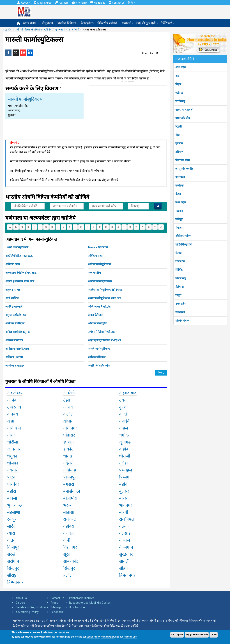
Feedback (57, 612)
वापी (67, 540)
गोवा (178, 135)
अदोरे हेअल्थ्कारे (14, 307)
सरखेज (13, 554)
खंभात (68, 421)
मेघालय (179, 228)
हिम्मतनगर (15, 582)
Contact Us (117, 3)
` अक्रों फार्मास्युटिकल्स (17, 247)
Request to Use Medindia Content (90, 603)
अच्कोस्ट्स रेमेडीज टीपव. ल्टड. (21, 273)
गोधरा (12, 435)
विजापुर (13, 547)
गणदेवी (125, 421)
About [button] (24, 3)
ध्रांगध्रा (68, 456)
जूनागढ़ (125, 442)
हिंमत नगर (127, 575)
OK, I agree (177, 634)
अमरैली (69, 393)
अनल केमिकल (96, 315)
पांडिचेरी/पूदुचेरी (184, 245)
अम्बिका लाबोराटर (15, 366)
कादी (123, 414)
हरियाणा (180, 152)
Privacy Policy (107, 637)
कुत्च (123, 407)
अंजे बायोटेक (95, 273)
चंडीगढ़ (179, 93)
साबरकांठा (71, 561)
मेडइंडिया (7, 30)
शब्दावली (127, 23)
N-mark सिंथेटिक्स (98, 247)
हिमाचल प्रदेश (183, 160)
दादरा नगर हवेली (184, 110)
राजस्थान (180, 261)
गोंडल (124, 428)
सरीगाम (13, 561)
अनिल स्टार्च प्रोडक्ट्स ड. (18, 332)
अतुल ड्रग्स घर (13, 290)
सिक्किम (180, 270)
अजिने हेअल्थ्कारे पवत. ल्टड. (20, 281)
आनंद (12, 400)
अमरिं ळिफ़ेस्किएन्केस (99, 366)
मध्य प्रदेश (181, 202)
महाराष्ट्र (179, 211)
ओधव (68, 407)
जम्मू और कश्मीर (184, 169)
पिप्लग (124, 477)
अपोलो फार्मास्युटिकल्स (17, 349)
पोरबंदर (13, 484)
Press (54, 603)
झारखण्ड (180, 177)
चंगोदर (124, 435)
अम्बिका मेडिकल (97, 357)
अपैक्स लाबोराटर (14, 340)
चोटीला (13, 442)
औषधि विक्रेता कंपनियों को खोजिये (34, 30)
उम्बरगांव (14, 407)
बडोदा (124, 484)
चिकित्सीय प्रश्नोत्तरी (108, 23)
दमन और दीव (183, 118)
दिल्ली (179, 127)
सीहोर (124, 568)
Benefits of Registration (31, 607)
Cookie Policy (93, 637)
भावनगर (126, 505)
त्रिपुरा (178, 295)
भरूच (68, 505)
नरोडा (123, 463)
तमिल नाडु (181, 278)
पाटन (11, 477)
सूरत (67, 554)
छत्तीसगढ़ (180, 101)
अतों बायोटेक (12, 298)
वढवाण (125, 526)
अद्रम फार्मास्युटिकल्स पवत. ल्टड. (105, 298)
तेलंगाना (180, 287)
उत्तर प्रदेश (181, 304)
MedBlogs (98, 3)
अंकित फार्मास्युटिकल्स (100, 264)
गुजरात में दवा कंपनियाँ (67, 30)
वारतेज (125, 540)
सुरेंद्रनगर (126, 554)
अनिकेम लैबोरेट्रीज (15, 323)
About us (21, 598)
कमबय (13, 414)
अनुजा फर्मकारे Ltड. (16, 315)
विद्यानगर (70, 547)
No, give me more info (197, 634)
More (161, 373)
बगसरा (69, 484)
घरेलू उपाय (48, 23)
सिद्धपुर (13, 568)
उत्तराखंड (180, 312)
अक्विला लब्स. (96, 256)
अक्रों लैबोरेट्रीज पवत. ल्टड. (19, 256)
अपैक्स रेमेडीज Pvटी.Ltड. (102, 332)
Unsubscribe (77, 607)
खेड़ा (11, 421)
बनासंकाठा (72, 491)
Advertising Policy (27, 612)
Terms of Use (130, 637)
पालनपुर (70, 477)
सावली (124, 561)
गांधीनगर (70, 428)
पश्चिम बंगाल (182, 321)
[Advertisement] (128, 108)
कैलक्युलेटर (88, 23)
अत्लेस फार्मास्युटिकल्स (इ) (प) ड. (105, 290)
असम (178, 76)
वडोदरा (69, 526)
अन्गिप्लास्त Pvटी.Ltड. (100, 307)
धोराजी (125, 456)
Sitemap (56, 607)
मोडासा (69, 512)
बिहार (178, 84)
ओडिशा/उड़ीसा (183, 236)
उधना (123, 400)
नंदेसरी (68, 463)
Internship (79, 3)
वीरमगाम (126, 547)
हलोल (68, 575)
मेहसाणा (14, 512)
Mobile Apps (43, 3)
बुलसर (124, 491)
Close (214, 634)
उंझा (67, 400)
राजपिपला (127, 519)
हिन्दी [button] (132, 3)
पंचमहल (126, 470)
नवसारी (13, 470)
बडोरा (12, 491)
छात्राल (68, 442)
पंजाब (178, 253)
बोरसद (124, 498)
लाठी (11, 526)
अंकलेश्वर (15, 393)
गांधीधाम (14, 428)
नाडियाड (70, 470)
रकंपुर (12, 519)
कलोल (68, 414)
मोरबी (124, 512)
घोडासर (69, 435)
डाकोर (68, 449)
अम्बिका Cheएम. (14, 357)
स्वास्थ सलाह (31, 23)
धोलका (13, 463)
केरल (178, 194)
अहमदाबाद (128, 393)
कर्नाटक (179, 186)
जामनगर (14, 449)
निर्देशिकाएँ (168, 23)
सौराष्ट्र (12, 575)
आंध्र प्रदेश (181, 67)
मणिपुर (179, 219)
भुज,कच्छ (15, 505)
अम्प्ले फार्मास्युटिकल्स (99, 349)
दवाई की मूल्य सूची (147, 23)
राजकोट (70, 519)
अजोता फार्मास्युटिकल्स (100, 281)
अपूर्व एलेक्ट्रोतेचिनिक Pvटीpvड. (105, 340)
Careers (62, 3)
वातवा (12, 540)
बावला (12, 498)
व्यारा (11, 533)
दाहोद (124, 449)
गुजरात (179, 143)
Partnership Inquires (82, 598)
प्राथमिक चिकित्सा (68, 23)
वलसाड (125, 533)
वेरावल (68, 533)
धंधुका (12, 456)
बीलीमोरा (70, 498)
